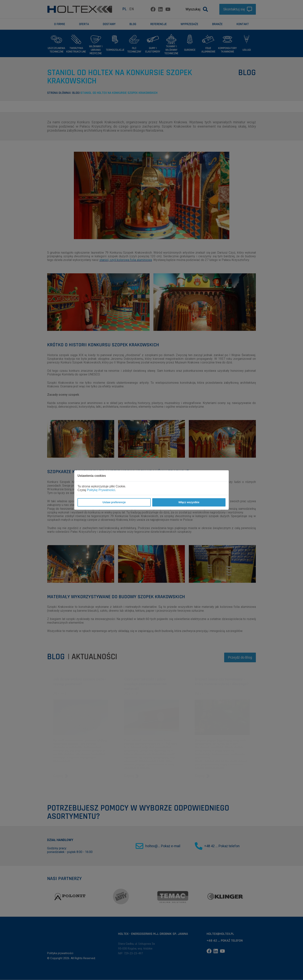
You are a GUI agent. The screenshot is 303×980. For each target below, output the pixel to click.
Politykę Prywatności (101, 490)
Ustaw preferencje (114, 502)
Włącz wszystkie (189, 502)
